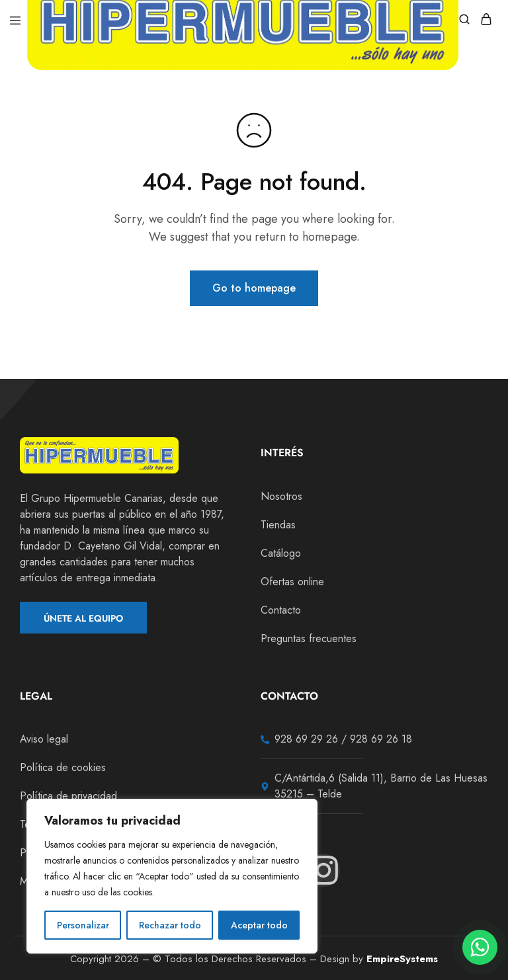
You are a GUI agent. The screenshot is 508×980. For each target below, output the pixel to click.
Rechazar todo (170, 925)
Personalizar (83, 925)
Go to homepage (254, 288)
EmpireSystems (402, 959)
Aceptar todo (259, 925)
